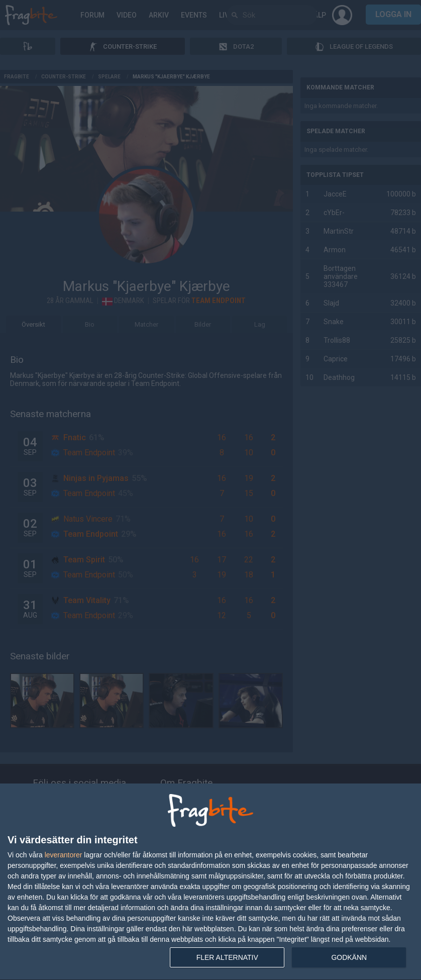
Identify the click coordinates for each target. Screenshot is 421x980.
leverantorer (64, 855)
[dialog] (211, 882)
